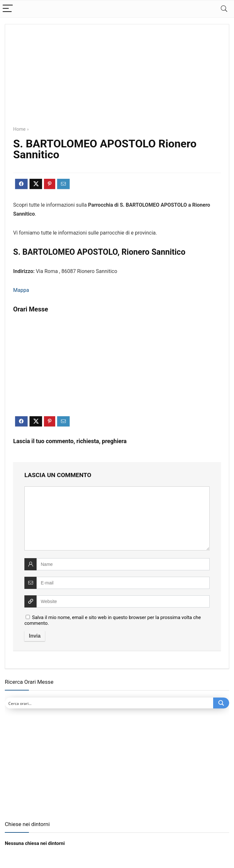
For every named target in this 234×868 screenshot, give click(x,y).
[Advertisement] (117, 80)
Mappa (21, 290)
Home (19, 129)
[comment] (117, 518)
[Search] (224, 9)
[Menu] (8, 9)
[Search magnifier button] (221, 703)
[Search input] (109, 703)
